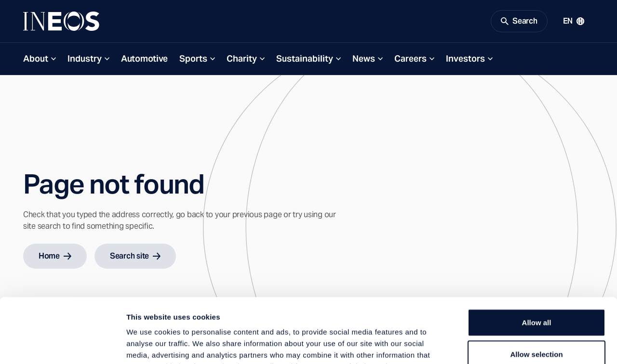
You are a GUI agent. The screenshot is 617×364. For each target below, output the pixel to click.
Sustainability (305, 58)
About (36, 58)
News (364, 58)
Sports (193, 58)
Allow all (537, 262)
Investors (465, 58)
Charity (242, 58)
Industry (85, 58)
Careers (410, 58)
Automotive (144, 58)
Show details (506, 345)
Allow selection (536, 293)
